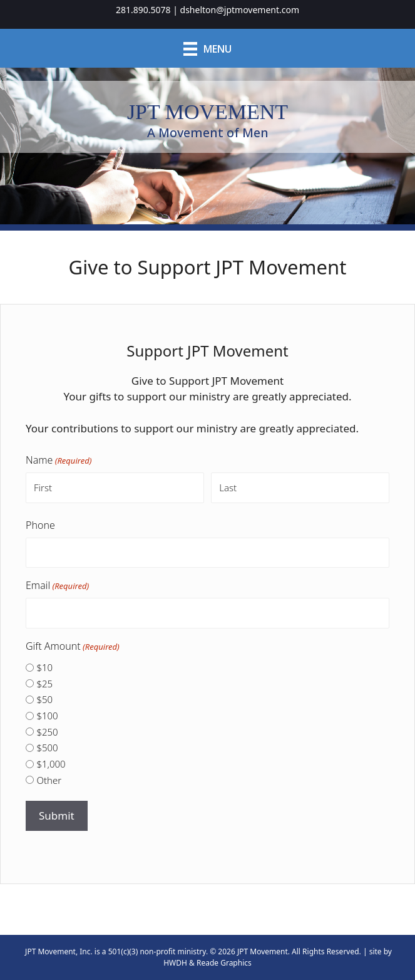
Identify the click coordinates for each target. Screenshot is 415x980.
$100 (47, 716)
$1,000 (51, 764)
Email (57, 586)
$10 (44, 667)
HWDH (175, 963)
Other (49, 780)
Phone (40, 525)
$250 (47, 732)
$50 (44, 699)
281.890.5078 (143, 10)
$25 (44, 684)
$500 (47, 748)
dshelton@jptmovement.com (240, 10)
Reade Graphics (224, 963)
